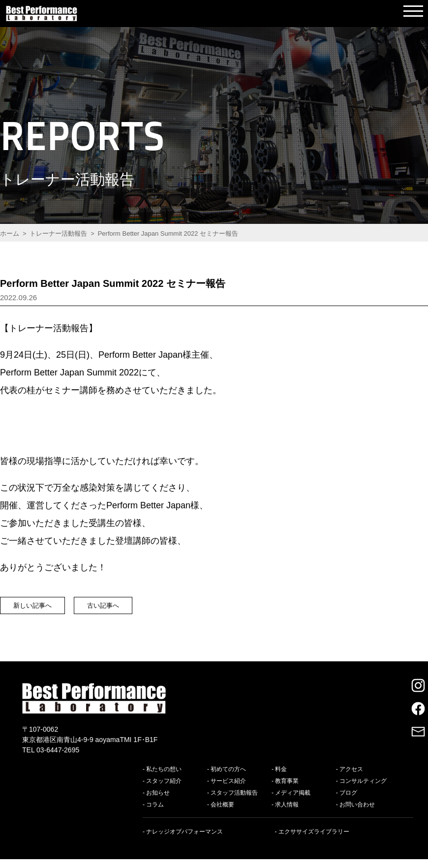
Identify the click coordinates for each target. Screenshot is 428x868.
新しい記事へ (45, 610)
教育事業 (287, 790)
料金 (281, 778)
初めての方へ (228, 778)
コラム (155, 813)
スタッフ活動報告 (234, 802)
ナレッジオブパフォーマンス (184, 840)
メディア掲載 (293, 802)
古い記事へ (141, 610)
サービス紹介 (228, 790)
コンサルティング (363, 790)
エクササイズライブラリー (314, 840)
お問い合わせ (357, 813)
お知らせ (158, 802)
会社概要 (222, 813)
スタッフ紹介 (164, 790)
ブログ (348, 802)
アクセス (351, 778)
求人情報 (287, 813)
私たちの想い (164, 778)
